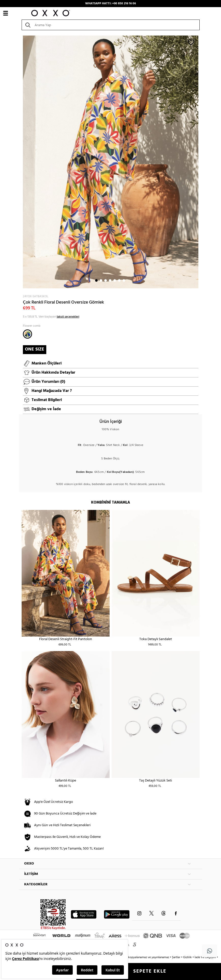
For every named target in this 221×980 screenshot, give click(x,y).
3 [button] (106, 280)
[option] (111, 162)
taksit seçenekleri (68, 317)
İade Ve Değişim (205, 957)
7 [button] (124, 280)
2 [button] (101, 280)
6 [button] (119, 280)
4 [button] (110, 280)
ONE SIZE (35, 349)
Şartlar (176, 957)
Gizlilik (188, 957)
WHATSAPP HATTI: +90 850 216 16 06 (111, 4)
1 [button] (96, 280)
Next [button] (22, 162)
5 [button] (115, 280)
